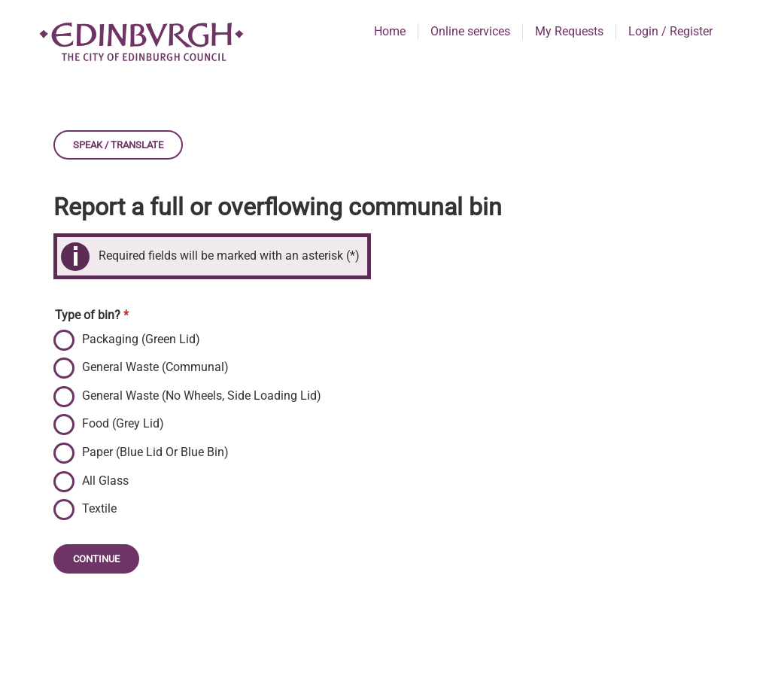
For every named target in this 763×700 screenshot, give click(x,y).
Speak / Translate (118, 145)
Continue (96, 559)
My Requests (569, 31)
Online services (470, 31)
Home (390, 31)
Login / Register (670, 31)
